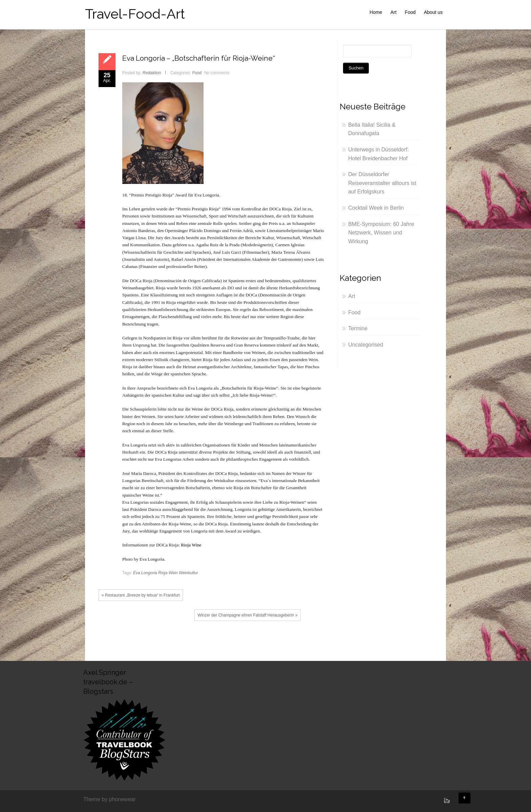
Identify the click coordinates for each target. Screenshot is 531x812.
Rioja (163, 573)
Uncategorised (366, 345)
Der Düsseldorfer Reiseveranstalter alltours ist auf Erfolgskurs (382, 183)
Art (394, 12)
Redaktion (152, 73)
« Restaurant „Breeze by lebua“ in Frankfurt (141, 595)
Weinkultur (188, 573)
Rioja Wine (191, 545)
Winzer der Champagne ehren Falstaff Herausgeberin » (247, 615)
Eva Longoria (145, 573)
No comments (217, 73)
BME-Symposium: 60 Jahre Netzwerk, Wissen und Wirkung (381, 233)
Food (410, 12)
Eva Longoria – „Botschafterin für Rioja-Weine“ (199, 58)
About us (433, 12)
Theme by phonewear (110, 799)
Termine (358, 328)
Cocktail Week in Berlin (376, 208)
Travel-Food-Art (135, 14)
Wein (173, 573)
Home (376, 12)
